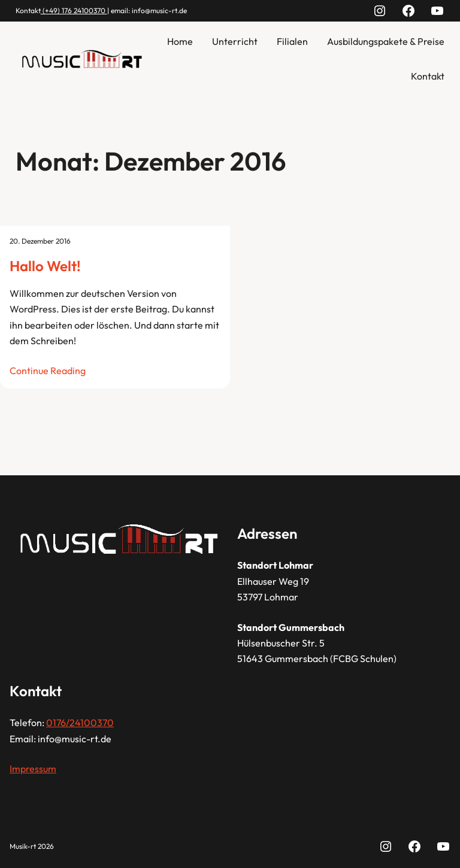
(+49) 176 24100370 (74, 10)
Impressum (33, 769)
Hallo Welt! (45, 266)
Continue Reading (48, 371)
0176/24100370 (80, 723)
